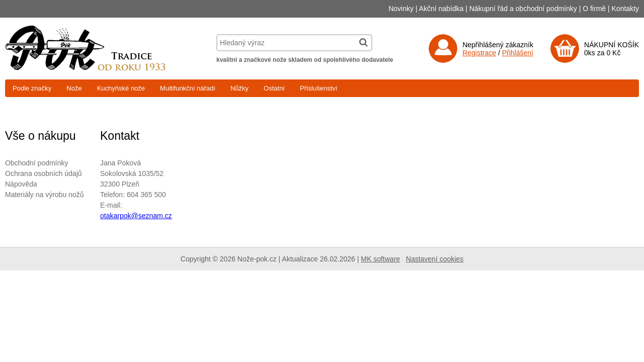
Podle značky (32, 88)
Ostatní (274, 88)
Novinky (401, 9)
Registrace (479, 53)
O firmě (594, 9)
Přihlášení (518, 53)
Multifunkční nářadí (188, 88)
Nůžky (239, 88)
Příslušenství (318, 88)
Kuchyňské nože (121, 88)
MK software (380, 259)
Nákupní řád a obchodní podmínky (523, 9)
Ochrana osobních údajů (44, 173)
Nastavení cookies (435, 259)
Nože (74, 88)
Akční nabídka (441, 9)
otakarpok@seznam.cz (136, 216)
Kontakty (625, 9)
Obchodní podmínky (36, 163)
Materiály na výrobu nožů (44, 195)
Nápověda (21, 184)
